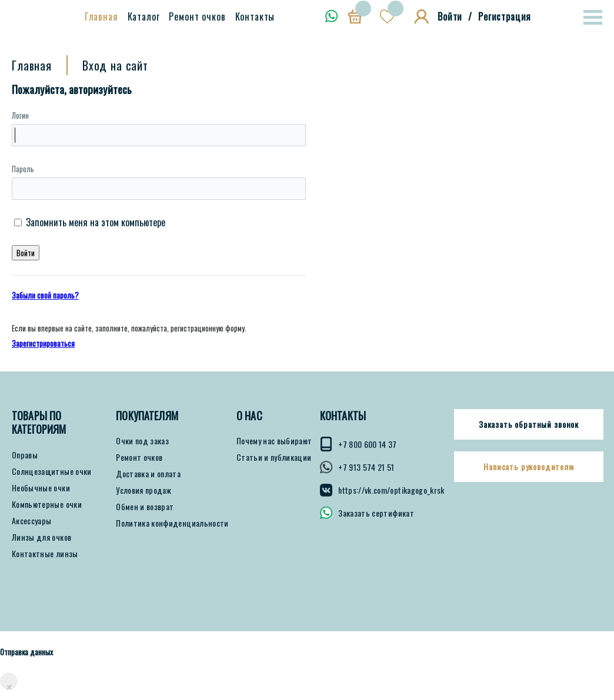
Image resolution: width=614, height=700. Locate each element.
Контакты (255, 16)
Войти (450, 16)
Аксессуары (32, 521)
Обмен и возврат (145, 507)
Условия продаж (144, 490)
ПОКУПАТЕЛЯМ (147, 416)
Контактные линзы (45, 554)
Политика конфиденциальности (172, 523)
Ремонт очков (197, 16)
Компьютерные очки (47, 504)
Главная (101, 16)
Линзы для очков (41, 537)
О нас (249, 416)
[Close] (9, 681)
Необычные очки (41, 488)
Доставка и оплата (148, 474)
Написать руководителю (529, 467)
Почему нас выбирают (274, 441)
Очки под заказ (142, 441)
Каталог (144, 16)
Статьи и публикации (274, 457)
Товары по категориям (39, 423)
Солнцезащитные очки (52, 471)
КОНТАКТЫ (343, 416)
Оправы (25, 455)
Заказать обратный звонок (529, 424)
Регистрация (505, 16)
